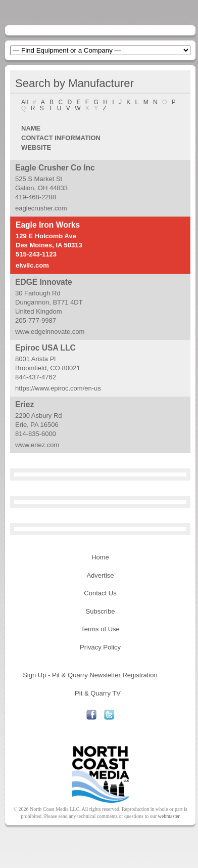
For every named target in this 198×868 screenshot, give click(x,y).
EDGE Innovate (44, 282)
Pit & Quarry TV (98, 693)
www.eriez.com (37, 445)
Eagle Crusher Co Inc (55, 168)
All (24, 102)
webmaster (169, 816)
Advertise (100, 575)
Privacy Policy (100, 647)
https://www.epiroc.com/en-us (58, 388)
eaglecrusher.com (41, 208)
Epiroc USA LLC (45, 348)
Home (100, 557)
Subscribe (101, 611)
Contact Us (100, 593)
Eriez (24, 404)
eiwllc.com (32, 265)
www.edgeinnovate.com (50, 332)
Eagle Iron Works (48, 225)
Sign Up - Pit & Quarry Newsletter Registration (90, 675)
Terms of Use (100, 629)
